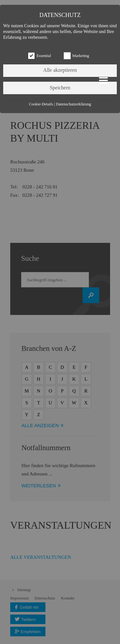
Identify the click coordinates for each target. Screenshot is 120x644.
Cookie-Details (41, 104)
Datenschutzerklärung (74, 104)
